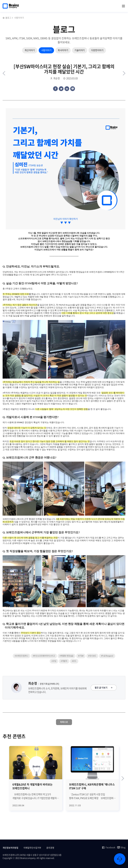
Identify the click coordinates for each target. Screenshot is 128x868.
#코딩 (54, 661)
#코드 (74, 661)
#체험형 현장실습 (67, 656)
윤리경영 (50, 848)
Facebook (108, 847)
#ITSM (81, 656)
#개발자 (64, 661)
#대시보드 (92, 656)
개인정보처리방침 (10, 848)
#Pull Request (107, 656)
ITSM (107, 272)
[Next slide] (123, 778)
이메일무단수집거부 (32, 848)
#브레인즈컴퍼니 (21, 656)
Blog (121, 847)
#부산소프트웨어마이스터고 (44, 656)
